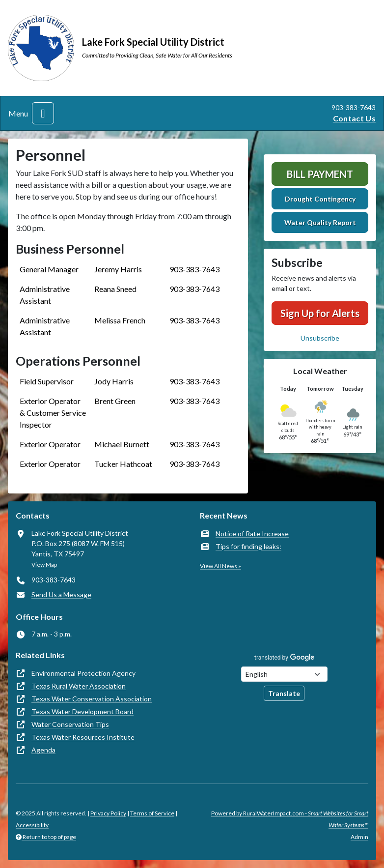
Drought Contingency (320, 199)
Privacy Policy (108, 813)
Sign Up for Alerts (320, 313)
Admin (359, 837)
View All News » (220, 566)
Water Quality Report (320, 222)
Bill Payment (320, 174)
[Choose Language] (284, 674)
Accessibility (32, 825)
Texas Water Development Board (82, 711)
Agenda (43, 750)
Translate (284, 693)
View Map (44, 564)
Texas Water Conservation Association (92, 699)
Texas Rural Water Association (79, 686)
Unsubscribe (320, 338)
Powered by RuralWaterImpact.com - (290, 819)
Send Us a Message (61, 594)
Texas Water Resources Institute (83, 737)
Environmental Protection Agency (83, 673)
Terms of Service (152, 813)
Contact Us (354, 118)
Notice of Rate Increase (252, 534)
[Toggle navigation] (43, 113)
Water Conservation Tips (70, 724)
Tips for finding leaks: (248, 546)
